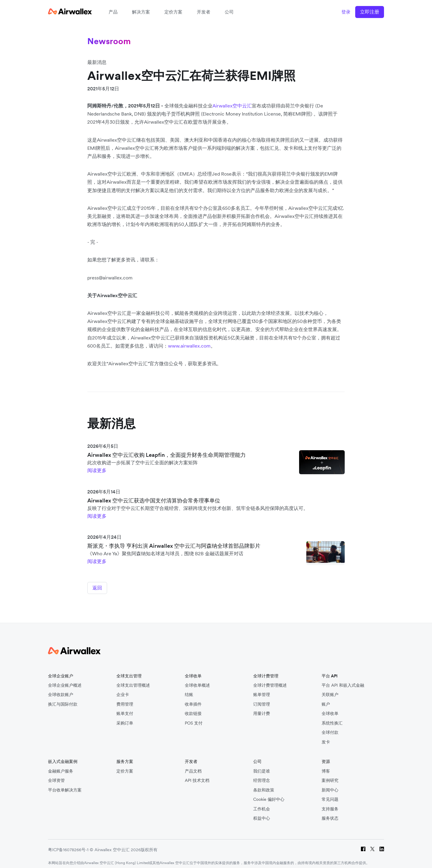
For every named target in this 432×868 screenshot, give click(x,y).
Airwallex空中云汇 (232, 106)
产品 (113, 12)
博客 (326, 766)
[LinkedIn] (382, 845)
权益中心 (262, 814)
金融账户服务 (61, 766)
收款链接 (193, 709)
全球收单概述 (197, 681)
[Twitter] (372, 845)
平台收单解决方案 (65, 785)
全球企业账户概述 (65, 681)
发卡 (326, 737)
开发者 (204, 12)
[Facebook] (363, 845)
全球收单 (330, 709)
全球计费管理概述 (270, 681)
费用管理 (125, 699)
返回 (97, 588)
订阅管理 (262, 699)
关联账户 (330, 690)
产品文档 (193, 766)
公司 (229, 12)
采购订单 (125, 718)
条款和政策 (264, 785)
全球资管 (56, 776)
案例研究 (330, 776)
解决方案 (141, 12)
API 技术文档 (197, 776)
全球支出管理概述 (133, 681)
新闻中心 (330, 785)
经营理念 (262, 776)
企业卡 (123, 690)
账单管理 (262, 690)
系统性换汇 (332, 718)
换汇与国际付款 (63, 699)
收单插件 (193, 699)
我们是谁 (262, 766)
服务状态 (330, 814)
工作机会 (262, 804)
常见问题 (330, 795)
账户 (326, 699)
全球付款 (330, 728)
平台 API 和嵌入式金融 (343, 681)
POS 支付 (194, 718)
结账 (189, 690)
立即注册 (370, 12)
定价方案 (173, 12)
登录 (346, 12)
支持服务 (330, 804)
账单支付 (125, 709)
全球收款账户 (61, 690)
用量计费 (262, 709)
